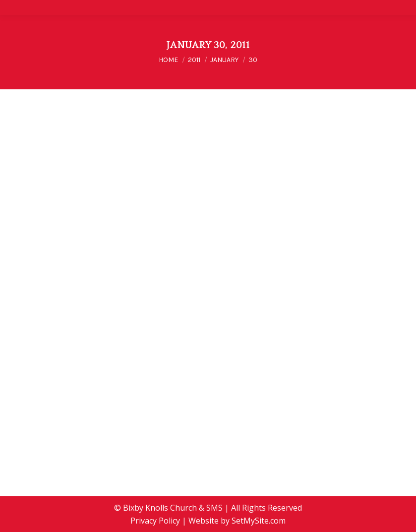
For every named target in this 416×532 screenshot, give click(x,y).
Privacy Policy (155, 521)
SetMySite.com (259, 521)
